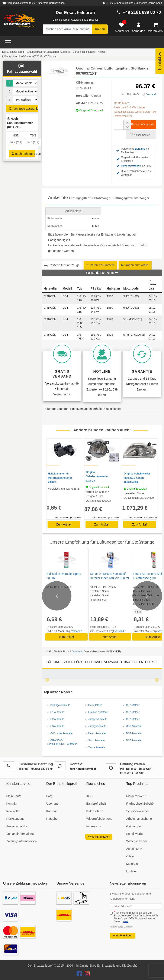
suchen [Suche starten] (100, 29)
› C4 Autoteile (94, 705)
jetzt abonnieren (123, 935)
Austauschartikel (17, 826)
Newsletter (13, 811)
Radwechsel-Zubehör (140, 804)
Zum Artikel (64, 524)
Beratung (140, 149)
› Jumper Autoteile (96, 719)
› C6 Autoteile (131, 712)
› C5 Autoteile (131, 705)
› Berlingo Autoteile (59, 705)
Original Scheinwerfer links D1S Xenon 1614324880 (137, 478)
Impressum (94, 826)
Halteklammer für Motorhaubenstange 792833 (60, 478)
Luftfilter (132, 871)
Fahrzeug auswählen (24, 109)
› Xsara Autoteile (95, 747)
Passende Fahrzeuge (102, 273)
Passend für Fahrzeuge (62, 265)
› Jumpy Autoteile (96, 726)
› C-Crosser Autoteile (60, 733)
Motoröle (132, 864)
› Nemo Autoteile (95, 733)
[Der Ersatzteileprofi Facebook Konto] (80, 975)
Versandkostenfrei (131, 166)
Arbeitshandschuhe (139, 819)
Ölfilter (131, 856)
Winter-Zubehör (137, 841)
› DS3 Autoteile (132, 726)
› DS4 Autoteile (132, 733)
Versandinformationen (21, 834)
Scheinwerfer (135, 834)
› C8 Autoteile (131, 719)
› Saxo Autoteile (95, 740)
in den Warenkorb (142, 124)
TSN (33, 135)
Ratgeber (52, 819)
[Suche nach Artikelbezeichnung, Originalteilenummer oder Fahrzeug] (67, 29)
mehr (137, 612)
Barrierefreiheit (96, 804)
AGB (90, 796)
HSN (16, 135)
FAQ (49, 796)
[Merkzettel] (122, 28)
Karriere (52, 811)
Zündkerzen (134, 849)
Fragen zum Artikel (135, 265)
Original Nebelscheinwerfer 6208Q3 (97, 476)
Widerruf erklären (99, 837)
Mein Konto (14, 796)
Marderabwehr (136, 796)
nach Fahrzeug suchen (24, 154)
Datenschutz (95, 811)
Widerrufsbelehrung (99, 819)
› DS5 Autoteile (132, 740)
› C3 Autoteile (56, 726)
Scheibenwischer (138, 811)
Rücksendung (16, 819)
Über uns (52, 804)
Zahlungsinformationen (22, 841)
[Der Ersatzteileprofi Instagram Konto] (86, 975)
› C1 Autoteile (56, 712)
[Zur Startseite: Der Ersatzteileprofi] (19, 21)
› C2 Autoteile (56, 719)
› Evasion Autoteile (97, 712)
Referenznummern (100, 265)
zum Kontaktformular (83, 769)
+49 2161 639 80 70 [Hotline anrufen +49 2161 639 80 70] (142, 12)
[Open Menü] (8, 42)
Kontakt (11, 804)
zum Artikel (66, 637)
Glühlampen (134, 826)
